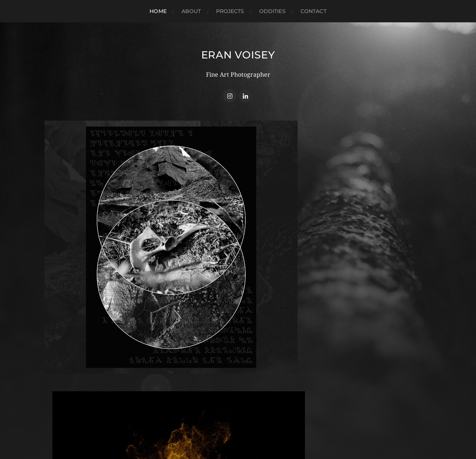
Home (158, 11)
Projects (230, 11)
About (191, 11)
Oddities (272, 11)
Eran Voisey (238, 55)
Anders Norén (252, 426)
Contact (313, 11)
